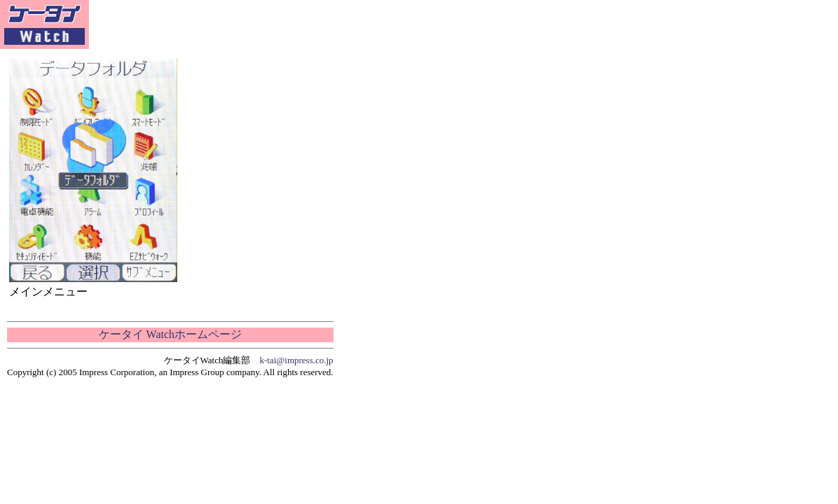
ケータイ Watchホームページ (170, 334)
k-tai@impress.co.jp (297, 360)
